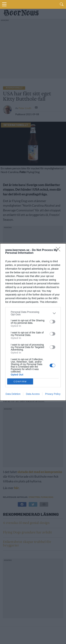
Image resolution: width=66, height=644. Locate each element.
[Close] (59, 250)
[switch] (52, 322)
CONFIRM (20, 382)
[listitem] (33, 313)
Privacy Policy (53, 394)
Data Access (33, 394)
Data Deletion (13, 394)
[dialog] (33, 322)
